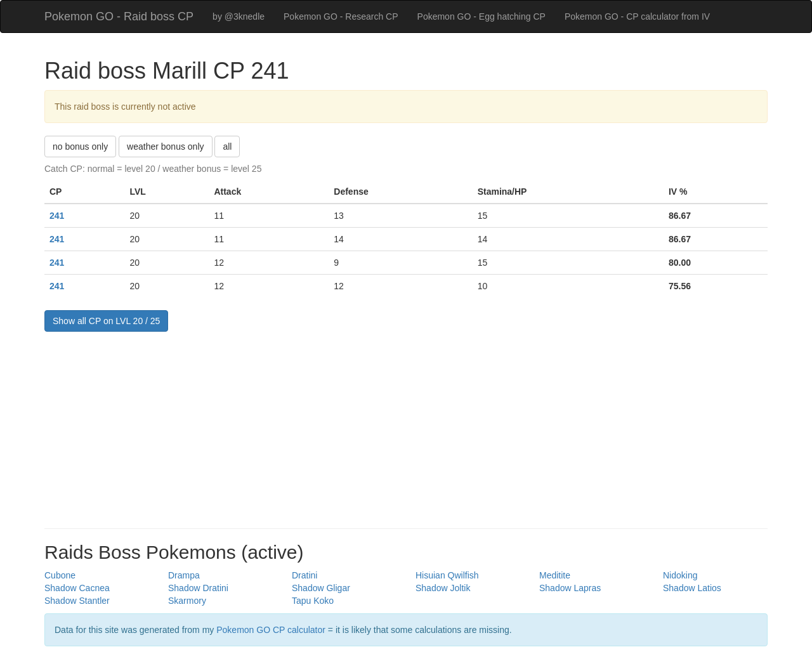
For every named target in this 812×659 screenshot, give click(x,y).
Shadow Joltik (443, 588)
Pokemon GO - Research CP (341, 16)
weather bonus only (165, 147)
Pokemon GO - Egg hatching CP (481, 16)
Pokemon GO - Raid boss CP (119, 16)
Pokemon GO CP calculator (271, 630)
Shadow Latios (692, 588)
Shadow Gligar (321, 588)
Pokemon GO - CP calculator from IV (637, 16)
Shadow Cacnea (77, 588)
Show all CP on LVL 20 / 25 (106, 321)
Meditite (555, 575)
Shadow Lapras (570, 588)
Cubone (60, 575)
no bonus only (80, 147)
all (227, 147)
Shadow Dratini (198, 588)
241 (57, 216)
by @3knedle (239, 16)
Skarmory (187, 601)
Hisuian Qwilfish (447, 575)
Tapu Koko (313, 601)
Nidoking (680, 575)
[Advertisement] (406, 427)
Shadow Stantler (77, 601)
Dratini (304, 575)
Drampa (184, 575)
